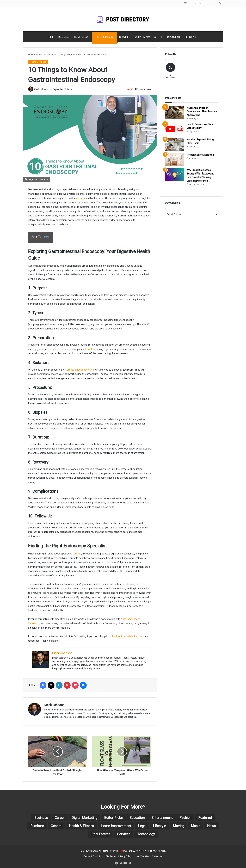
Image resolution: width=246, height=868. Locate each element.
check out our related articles (127, 636)
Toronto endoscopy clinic (80, 370)
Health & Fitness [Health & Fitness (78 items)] (81, 826)
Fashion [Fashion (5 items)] (185, 818)
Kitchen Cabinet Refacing (200, 155)
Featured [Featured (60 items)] (205, 818)
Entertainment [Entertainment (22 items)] (162, 818)
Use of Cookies (142, 856)
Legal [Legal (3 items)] (142, 826)
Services (125, 37)
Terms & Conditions (94, 856)
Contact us (157, 856)
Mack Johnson (41, 89)
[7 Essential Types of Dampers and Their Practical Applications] (175, 113)
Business (64, 37)
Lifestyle (191, 37)
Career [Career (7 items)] (60, 818)
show (46, 237)
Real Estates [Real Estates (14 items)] (101, 834)
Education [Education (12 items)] (137, 818)
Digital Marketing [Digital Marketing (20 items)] (84, 818)
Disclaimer (111, 856)
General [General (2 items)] (56, 826)
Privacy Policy (125, 856)
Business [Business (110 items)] (41, 818)
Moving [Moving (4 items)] (179, 826)
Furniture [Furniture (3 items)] (37, 826)
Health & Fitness (104, 37)
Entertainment (171, 37)
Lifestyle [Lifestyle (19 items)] (160, 826)
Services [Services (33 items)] (124, 834)
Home (50, 37)
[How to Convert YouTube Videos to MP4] (175, 129)
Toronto (77, 554)
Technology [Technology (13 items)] (146, 834)
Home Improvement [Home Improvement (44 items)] (116, 826)
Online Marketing (146, 37)
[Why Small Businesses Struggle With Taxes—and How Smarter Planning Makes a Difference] (175, 175)
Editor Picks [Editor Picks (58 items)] (113, 818)
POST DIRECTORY (132, 851)
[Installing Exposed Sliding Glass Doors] (175, 144)
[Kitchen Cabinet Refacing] (175, 160)
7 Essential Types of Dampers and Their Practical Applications (202, 111)
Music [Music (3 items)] (196, 826)
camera (81, 198)
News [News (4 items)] (212, 826)
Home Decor (82, 37)
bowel (88, 349)
